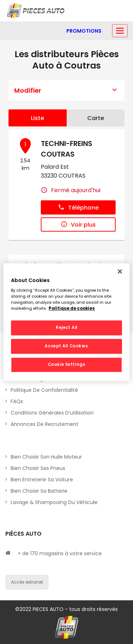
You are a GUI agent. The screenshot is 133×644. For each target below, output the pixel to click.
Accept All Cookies (66, 346)
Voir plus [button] (78, 225)
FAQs (17, 401)
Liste (37, 118)
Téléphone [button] (78, 208)
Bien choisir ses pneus (38, 468)
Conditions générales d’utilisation (52, 413)
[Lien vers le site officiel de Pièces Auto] (37, 11)
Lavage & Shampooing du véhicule (54, 502)
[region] (66, 322)
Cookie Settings (67, 364)
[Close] (120, 271)
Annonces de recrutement (45, 424)
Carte (96, 118)
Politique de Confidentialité (44, 390)
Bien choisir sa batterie (39, 491)
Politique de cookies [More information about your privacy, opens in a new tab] (72, 308)
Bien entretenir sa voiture (42, 480)
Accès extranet (27, 582)
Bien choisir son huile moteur (46, 457)
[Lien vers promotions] (84, 31)
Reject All (66, 328)
